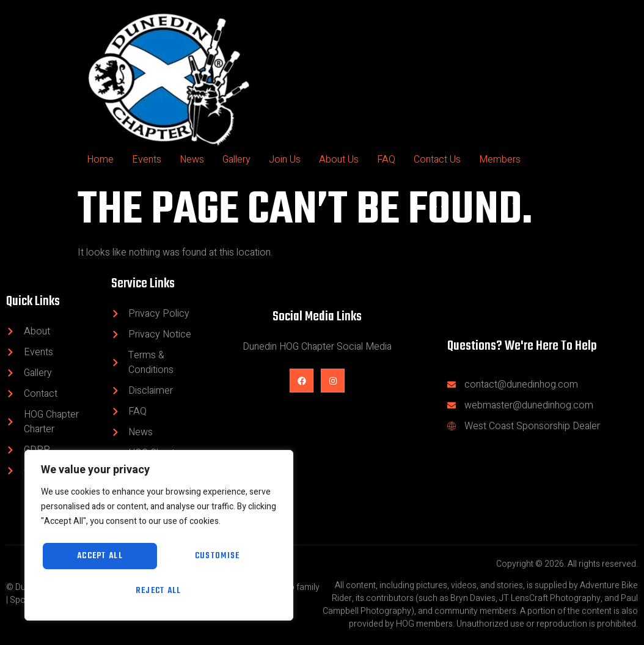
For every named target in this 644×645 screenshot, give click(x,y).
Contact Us (437, 160)
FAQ (386, 160)
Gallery (236, 160)
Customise (97, 555)
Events (147, 160)
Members (500, 160)
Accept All (159, 590)
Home (100, 160)
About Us (339, 160)
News (192, 160)
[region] (159, 534)
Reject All (215, 555)
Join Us (285, 160)
